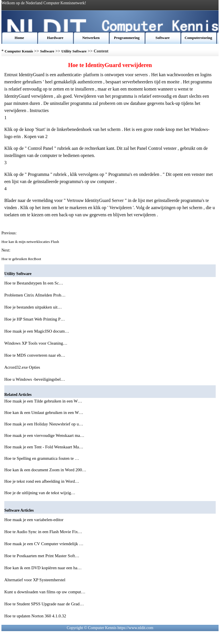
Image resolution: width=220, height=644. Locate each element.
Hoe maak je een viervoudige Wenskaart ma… (44, 435)
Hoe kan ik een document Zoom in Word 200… (45, 470)
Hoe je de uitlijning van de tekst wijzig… (40, 493)
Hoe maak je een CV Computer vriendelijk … (44, 544)
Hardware (55, 38)
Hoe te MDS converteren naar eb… (35, 355)
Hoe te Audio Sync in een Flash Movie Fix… (43, 532)
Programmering (127, 38)
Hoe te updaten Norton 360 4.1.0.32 (36, 616)
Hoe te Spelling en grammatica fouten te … (42, 458)
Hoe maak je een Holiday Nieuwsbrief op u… (44, 424)
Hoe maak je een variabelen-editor (34, 520)
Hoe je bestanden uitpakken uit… (33, 307)
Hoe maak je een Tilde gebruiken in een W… (43, 401)
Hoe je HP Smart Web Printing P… (35, 319)
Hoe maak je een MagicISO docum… (37, 331)
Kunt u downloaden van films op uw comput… (45, 592)
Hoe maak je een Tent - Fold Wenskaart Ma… (44, 447)
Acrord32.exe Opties (23, 367)
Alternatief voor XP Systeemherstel (35, 580)
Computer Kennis (19, 51)
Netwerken (91, 38)
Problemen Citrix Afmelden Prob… (35, 295)
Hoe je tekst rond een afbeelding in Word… (42, 481)
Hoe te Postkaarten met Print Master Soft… (42, 556)
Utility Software (74, 51)
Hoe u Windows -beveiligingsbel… (35, 379)
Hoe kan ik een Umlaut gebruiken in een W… (44, 413)
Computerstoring (198, 38)
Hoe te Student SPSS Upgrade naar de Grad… (44, 604)
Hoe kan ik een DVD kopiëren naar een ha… (43, 568)
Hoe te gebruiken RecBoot (22, 259)
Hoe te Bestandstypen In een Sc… (34, 283)
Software (163, 38)
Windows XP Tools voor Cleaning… (36, 343)
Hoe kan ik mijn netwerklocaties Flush (31, 242)
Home (19, 38)
